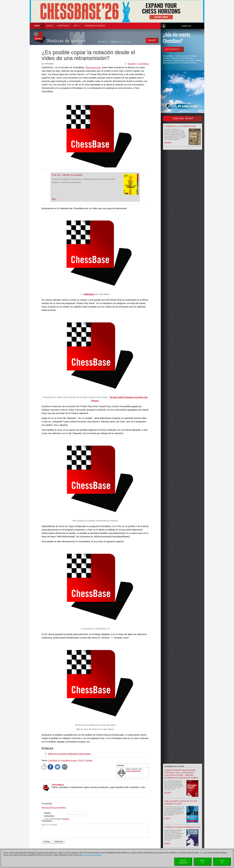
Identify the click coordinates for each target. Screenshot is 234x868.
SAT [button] (77, 26)
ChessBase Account (69, 760)
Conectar (186, 26)
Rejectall (203, 862)
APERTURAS (64, 26)
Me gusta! (132, 64)
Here (201, 853)
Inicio (50, 26)
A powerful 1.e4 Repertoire (180, 126)
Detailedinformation (183, 862)
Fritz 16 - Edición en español (67, 175)
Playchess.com (93, 67)
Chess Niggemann (133, 771)
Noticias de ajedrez (66, 41)
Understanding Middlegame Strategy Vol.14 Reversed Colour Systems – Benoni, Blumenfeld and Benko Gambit (181, 774)
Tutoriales (89, 760)
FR (129, 42)
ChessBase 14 (54, 760)
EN (123, 42)
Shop (37, 26)
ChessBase (58, 785)
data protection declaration (92, 855)
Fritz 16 (81, 760)
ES (126, 42)
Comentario (47, 821)
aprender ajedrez (95, 26)
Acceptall (222, 862)
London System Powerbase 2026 (182, 827)
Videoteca (89, 294)
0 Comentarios (143, 64)
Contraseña (49, 816)
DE (120, 42)
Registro (66, 819)
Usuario (47, 813)
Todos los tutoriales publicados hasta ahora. (69, 754)
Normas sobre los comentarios (54, 808)
